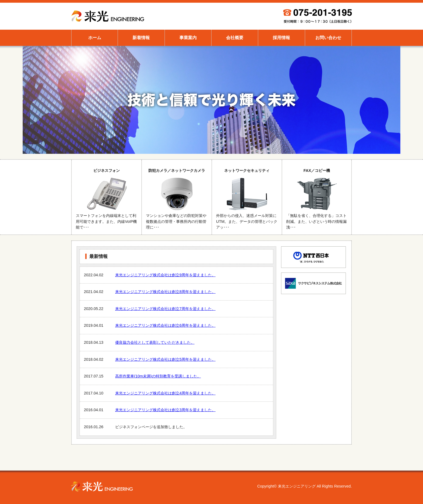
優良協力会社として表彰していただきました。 (155, 342)
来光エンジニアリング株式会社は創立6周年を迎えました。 (165, 325)
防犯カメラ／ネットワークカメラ (177, 197)
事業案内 (188, 38)
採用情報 (281, 38)
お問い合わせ (328, 38)
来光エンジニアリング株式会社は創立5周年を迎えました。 (165, 359)
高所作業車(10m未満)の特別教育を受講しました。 (158, 376)
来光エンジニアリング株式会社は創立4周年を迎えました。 (165, 393)
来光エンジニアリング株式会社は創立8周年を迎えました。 (165, 292)
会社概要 (235, 38)
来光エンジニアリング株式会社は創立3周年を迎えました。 (165, 410)
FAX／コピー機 (317, 197)
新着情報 (141, 38)
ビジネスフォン (107, 197)
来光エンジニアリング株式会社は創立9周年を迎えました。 (165, 275)
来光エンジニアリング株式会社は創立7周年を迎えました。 (165, 309)
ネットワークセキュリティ (247, 197)
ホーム (95, 38)
